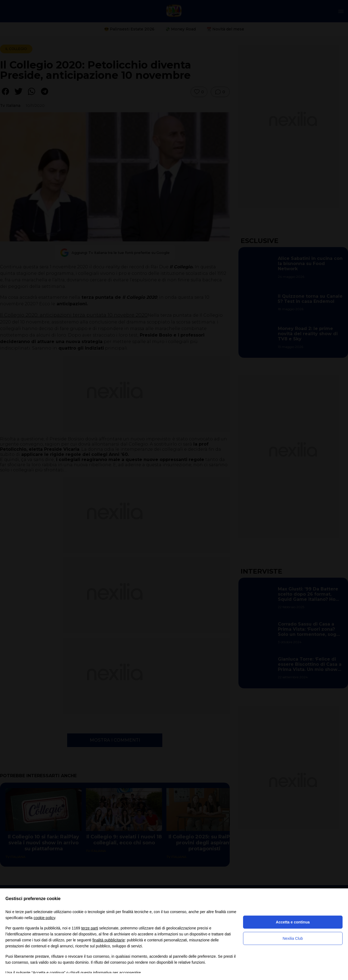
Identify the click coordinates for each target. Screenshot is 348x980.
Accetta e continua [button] (293, 922)
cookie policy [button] (44, 918)
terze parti (90, 928)
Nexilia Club (293, 938)
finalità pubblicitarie (109, 940)
